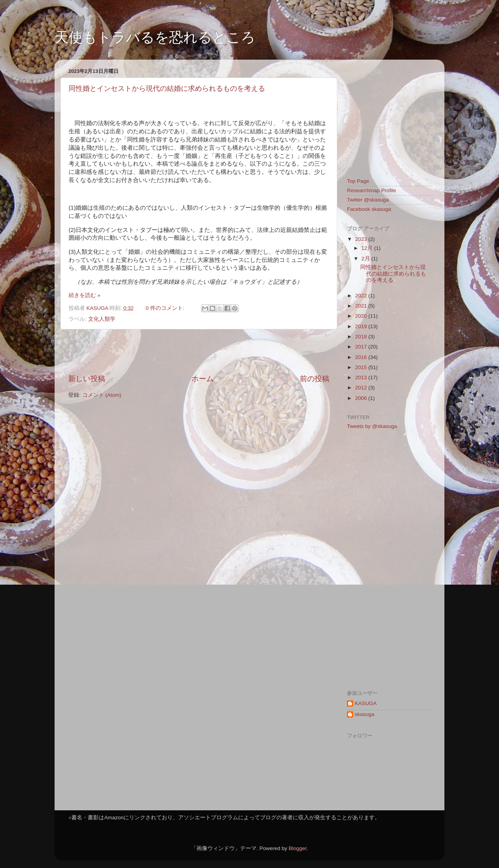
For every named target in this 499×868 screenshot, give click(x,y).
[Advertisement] (199, 352)
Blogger (297, 848)
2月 (366, 259)
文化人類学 (102, 319)
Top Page (358, 181)
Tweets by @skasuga (372, 426)
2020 (362, 316)
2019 (362, 326)
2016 (362, 357)
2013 (362, 377)
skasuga (365, 714)
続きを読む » (84, 295)
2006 (362, 398)
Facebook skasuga (369, 209)
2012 (362, 388)
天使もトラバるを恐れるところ (155, 37)
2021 (362, 306)
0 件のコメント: (166, 308)
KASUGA (366, 703)
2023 (362, 239)
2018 (362, 337)
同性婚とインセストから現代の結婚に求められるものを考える (167, 88)
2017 (362, 347)
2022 (362, 296)
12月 (368, 248)
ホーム (203, 379)
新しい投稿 (87, 379)
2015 (362, 367)
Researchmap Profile (372, 190)
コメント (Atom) (102, 395)
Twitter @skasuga (368, 200)
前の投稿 (315, 379)
